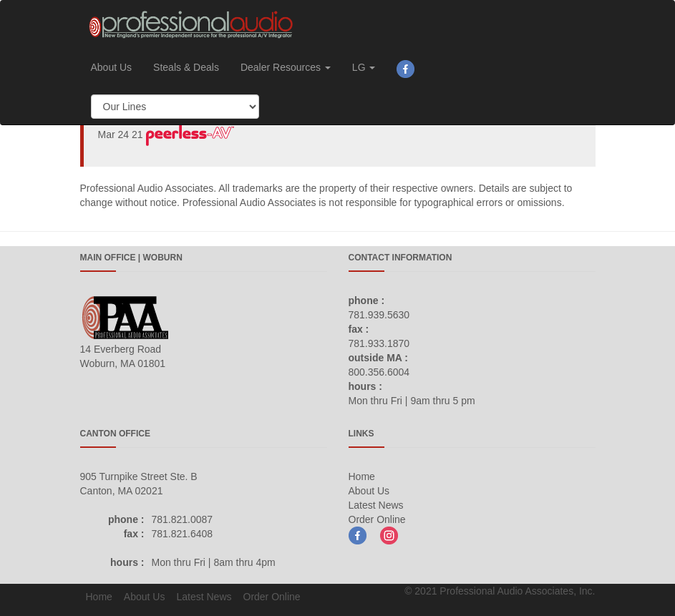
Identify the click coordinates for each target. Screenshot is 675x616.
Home (362, 476)
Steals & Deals (186, 67)
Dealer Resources (286, 67)
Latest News (376, 505)
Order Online (377, 519)
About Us (112, 67)
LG (364, 67)
